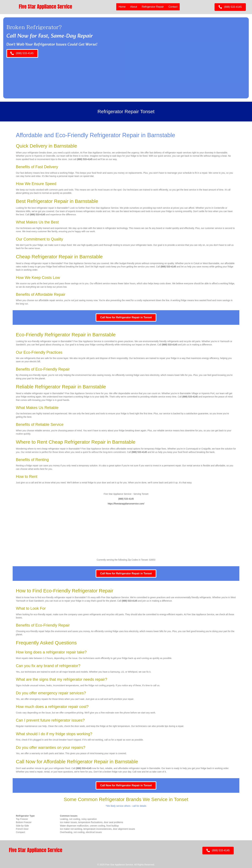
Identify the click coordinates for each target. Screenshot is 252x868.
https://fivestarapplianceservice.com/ (126, 504)
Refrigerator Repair (153, 7)
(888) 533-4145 (85, 159)
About (134, 7)
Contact (173, 7)
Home (122, 7)
